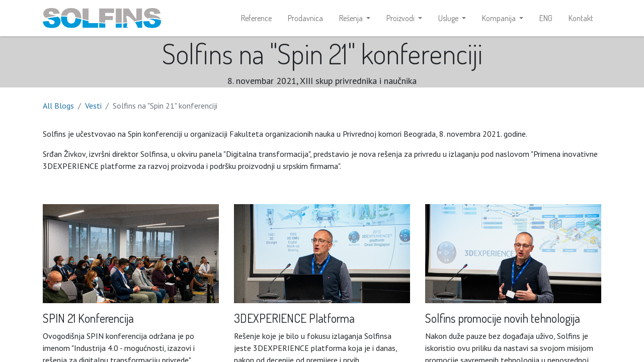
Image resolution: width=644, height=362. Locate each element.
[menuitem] (256, 18)
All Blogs (58, 106)
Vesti (93, 106)
